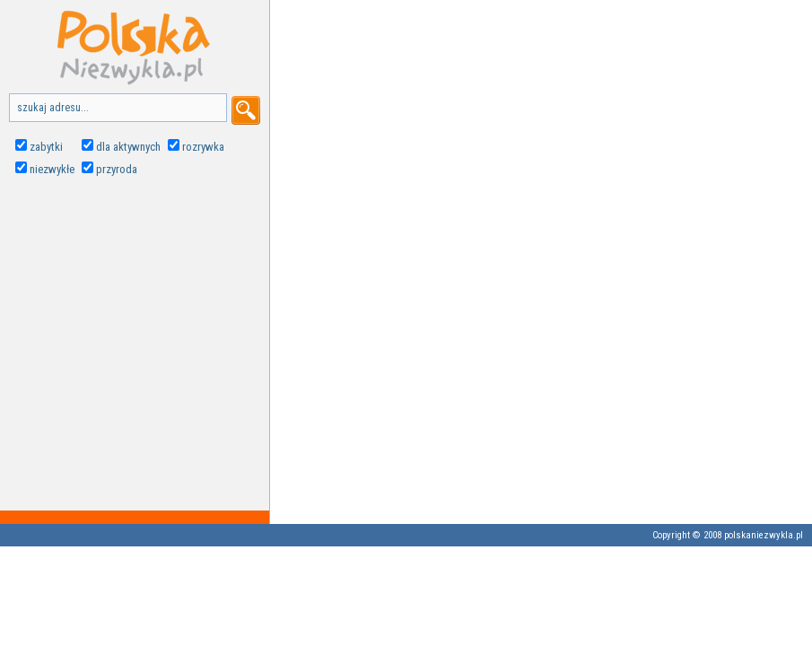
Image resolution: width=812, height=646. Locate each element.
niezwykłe (52, 169)
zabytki (46, 147)
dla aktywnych (128, 147)
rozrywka (203, 147)
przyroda (117, 169)
